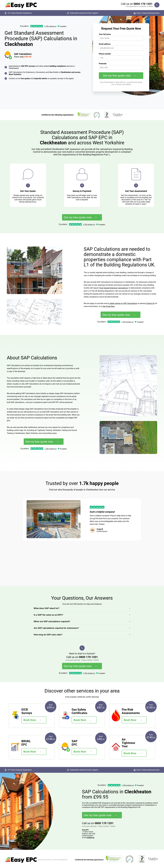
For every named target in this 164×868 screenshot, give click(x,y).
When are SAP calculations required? (52, 621)
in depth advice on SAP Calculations (123, 303)
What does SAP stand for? (47, 608)
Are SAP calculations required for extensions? (56, 628)
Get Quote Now (109, 306)
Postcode (103, 64)
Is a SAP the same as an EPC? (48, 615)
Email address (105, 44)
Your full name (105, 34)
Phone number (105, 54)
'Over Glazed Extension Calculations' (114, 288)
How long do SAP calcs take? (48, 635)
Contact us (90, 838)
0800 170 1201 (143, 4)
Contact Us (150, 303)
